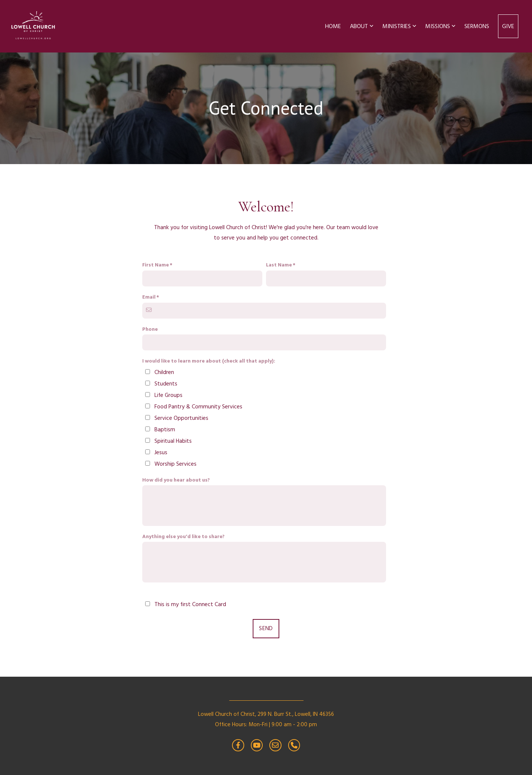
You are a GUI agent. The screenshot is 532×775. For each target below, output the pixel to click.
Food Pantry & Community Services (198, 407)
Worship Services (175, 464)
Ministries (399, 26)
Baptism (165, 430)
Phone (150, 329)
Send (266, 628)
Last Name (279, 265)
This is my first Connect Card (190, 604)
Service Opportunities (181, 418)
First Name (156, 265)
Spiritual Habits (173, 441)
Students (166, 384)
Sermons (477, 26)
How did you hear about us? (176, 480)
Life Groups (168, 395)
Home (333, 26)
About (362, 26)
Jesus (161, 453)
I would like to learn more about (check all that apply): (209, 361)
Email (149, 297)
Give (508, 26)
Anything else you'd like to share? (183, 537)
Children (164, 372)
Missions (440, 26)
